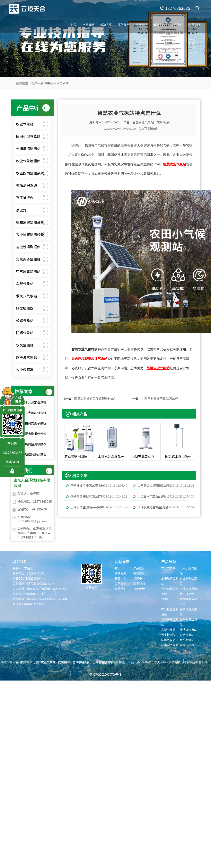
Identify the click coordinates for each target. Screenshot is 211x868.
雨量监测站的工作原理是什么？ (96, 398)
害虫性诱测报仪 (28, 247)
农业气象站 (25, 124)
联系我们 (194, 25)
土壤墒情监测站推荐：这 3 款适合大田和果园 (36, 444)
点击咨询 (12, 462)
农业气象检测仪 (28, 161)
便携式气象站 (27, 296)
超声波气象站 (27, 357)
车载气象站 (25, 284)
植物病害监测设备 (30, 222)
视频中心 (141, 25)
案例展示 (124, 25)
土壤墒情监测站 (28, 148)
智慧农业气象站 (143, 122)
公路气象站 (25, 320)
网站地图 (121, 589)
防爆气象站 (25, 333)
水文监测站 (25, 345)
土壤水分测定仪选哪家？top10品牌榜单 (36, 402)
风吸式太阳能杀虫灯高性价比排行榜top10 (36, 413)
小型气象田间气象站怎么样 (160, 398)
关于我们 (176, 25)
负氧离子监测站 (28, 259)
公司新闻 (63, 83)
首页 (74, 25)
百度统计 (139, 589)
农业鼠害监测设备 (30, 234)
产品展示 (88, 25)
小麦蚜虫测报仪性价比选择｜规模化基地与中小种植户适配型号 (36, 434)
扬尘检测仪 (25, 308)
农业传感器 (25, 370)
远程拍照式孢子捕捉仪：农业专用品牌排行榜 (36, 423)
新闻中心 (159, 25)
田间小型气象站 (28, 136)
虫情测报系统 (27, 185)
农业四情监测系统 (30, 173)
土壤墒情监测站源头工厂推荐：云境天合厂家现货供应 (36, 454)
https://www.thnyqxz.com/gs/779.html (129, 128)
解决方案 (106, 25)
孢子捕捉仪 (25, 198)
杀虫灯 (21, 210)
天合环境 (78, 359)
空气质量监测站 (28, 271)
